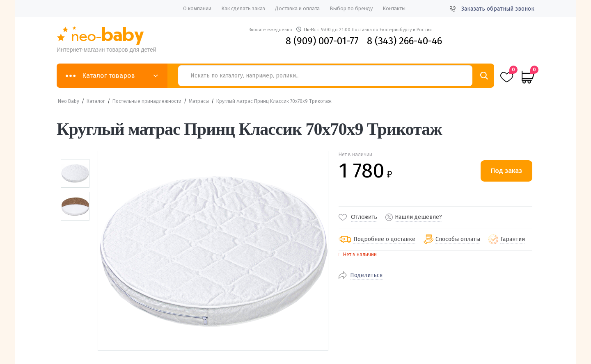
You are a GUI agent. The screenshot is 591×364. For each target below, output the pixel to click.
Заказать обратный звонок (492, 9)
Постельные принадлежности (147, 101)
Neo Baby (69, 101)
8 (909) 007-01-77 (322, 41)
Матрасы (199, 101)
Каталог (96, 101)
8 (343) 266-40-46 (404, 41)
